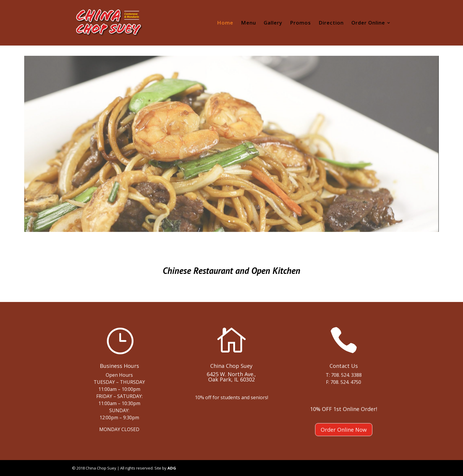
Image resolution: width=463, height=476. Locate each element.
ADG (172, 468)
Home (225, 23)
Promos (300, 23)
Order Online (368, 23)
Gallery (273, 23)
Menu (248, 23)
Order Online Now (344, 430)
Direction (331, 23)
